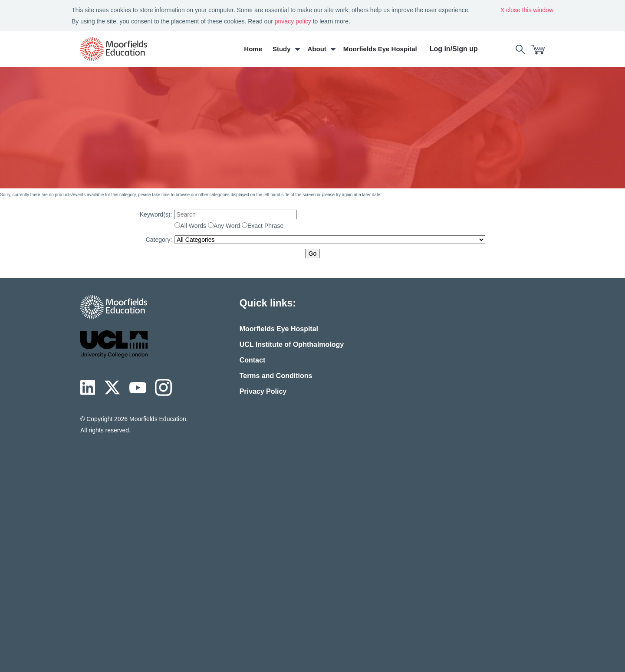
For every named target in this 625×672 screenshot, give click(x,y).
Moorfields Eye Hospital (380, 49)
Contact (253, 360)
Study (282, 49)
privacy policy (293, 21)
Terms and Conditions (276, 376)
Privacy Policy (263, 391)
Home (253, 49)
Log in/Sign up (454, 49)
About (317, 49)
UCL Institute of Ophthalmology (292, 344)
